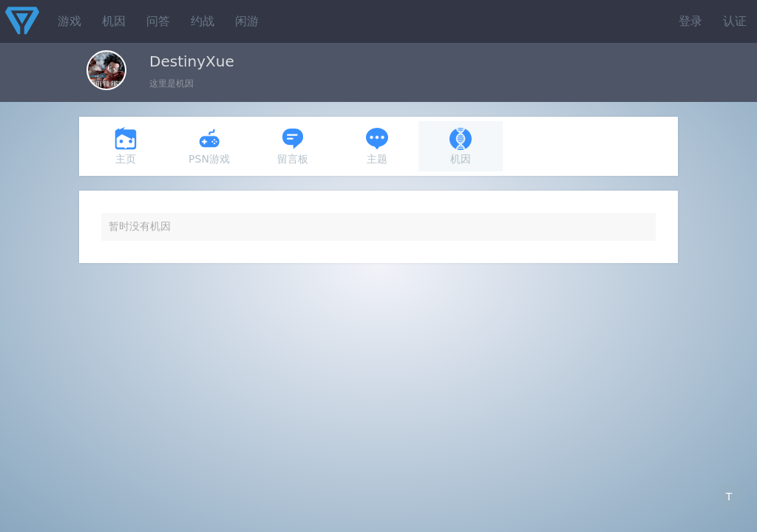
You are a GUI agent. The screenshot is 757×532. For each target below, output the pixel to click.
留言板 (293, 146)
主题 (377, 146)
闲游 (247, 21)
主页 (126, 146)
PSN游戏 (209, 146)
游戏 (69, 21)
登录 (690, 21)
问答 (158, 21)
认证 (735, 21)
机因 (114, 21)
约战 (203, 21)
